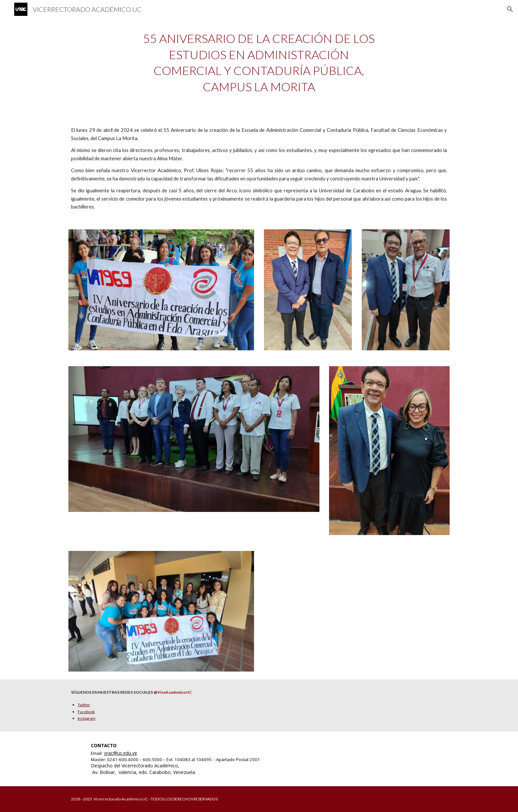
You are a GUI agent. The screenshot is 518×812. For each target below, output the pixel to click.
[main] (259, 62)
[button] (510, 9)
